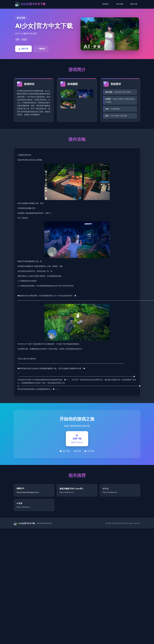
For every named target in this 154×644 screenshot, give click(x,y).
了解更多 (41, 49)
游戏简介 (106, 4)
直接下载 (134, 4)
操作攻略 (120, 4)
